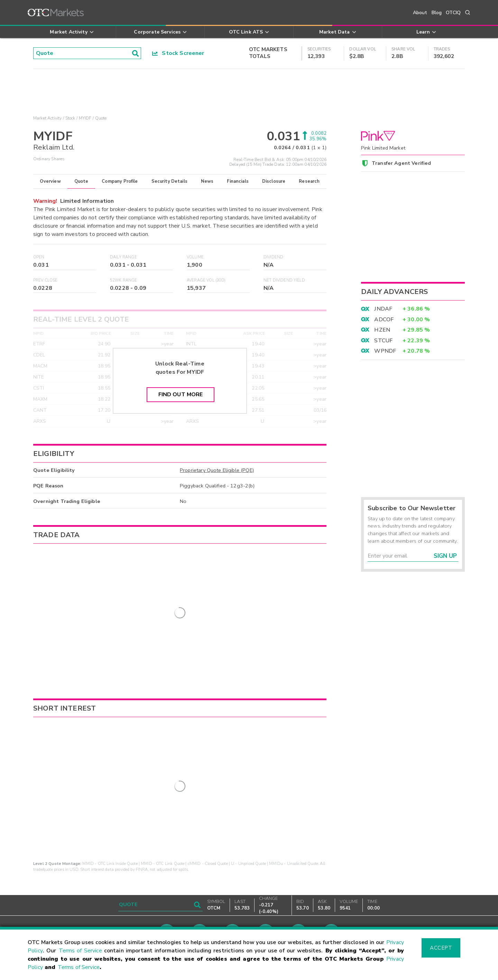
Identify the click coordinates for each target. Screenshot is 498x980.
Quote (81, 181)
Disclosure (274, 181)
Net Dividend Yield (284, 280)
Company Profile (120, 181)
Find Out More (181, 394)
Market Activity (47, 118)
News (207, 181)
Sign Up (445, 556)
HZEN (382, 330)
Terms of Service (80, 951)
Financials (238, 181)
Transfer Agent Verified (401, 163)
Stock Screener (178, 53)
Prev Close (45, 280)
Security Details (169, 181)
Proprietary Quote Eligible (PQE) (217, 470)
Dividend (273, 257)
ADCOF (384, 320)
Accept (441, 948)
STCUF (383, 341)
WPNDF (385, 351)
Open (39, 257)
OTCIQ (453, 13)
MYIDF (85, 118)
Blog (437, 13)
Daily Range (123, 257)
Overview (50, 181)
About (420, 13)
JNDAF (383, 309)
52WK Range (124, 280)
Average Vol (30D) (206, 280)
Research (309, 181)
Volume (195, 257)
